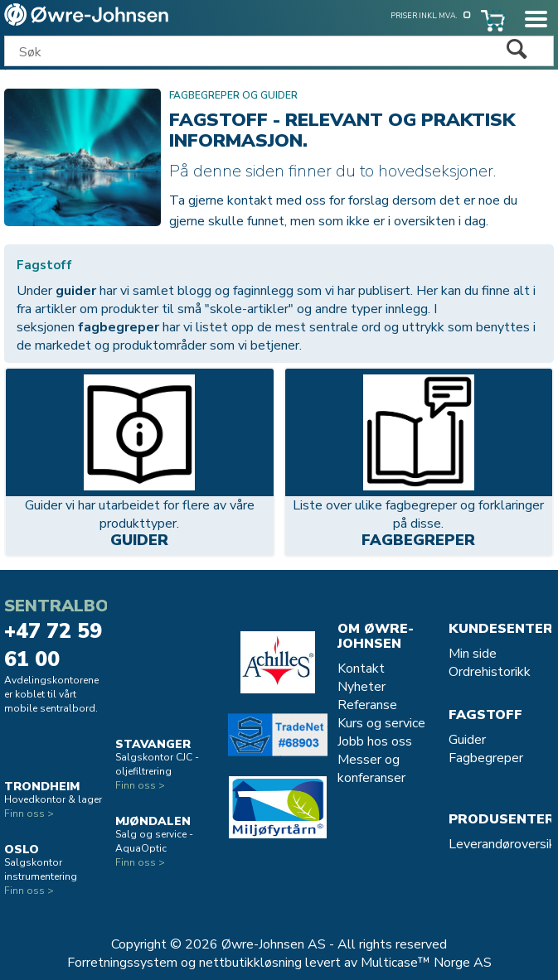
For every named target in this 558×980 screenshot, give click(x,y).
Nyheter (361, 687)
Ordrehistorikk (490, 672)
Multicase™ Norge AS (426, 963)
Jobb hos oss (375, 741)
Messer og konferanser (371, 769)
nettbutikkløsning (250, 963)
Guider (139, 541)
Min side (473, 654)
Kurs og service (381, 723)
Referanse (367, 705)
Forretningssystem (122, 963)
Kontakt (361, 669)
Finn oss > (29, 813)
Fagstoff (485, 715)
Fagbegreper (418, 541)
